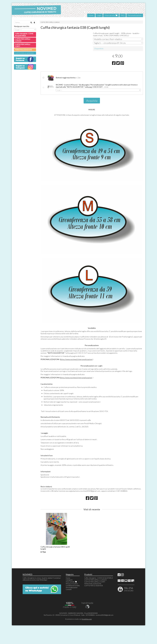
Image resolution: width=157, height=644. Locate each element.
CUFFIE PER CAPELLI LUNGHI (50, 22)
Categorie (69, 594)
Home (91, 15)
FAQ (123, 15)
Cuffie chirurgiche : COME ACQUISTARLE (24, 34)
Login (99, 15)
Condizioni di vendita (73, 600)
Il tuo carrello (111, 15)
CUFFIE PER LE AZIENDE (24, 53)
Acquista (92, 115)
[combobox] (118, 39)
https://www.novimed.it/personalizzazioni (76, 374)
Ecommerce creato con (78, 634)
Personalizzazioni (135, 15)
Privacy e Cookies (72, 598)
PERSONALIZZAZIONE (23, 50)
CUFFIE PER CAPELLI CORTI (23, 45)
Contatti (69, 604)
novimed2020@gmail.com (105, 630)
